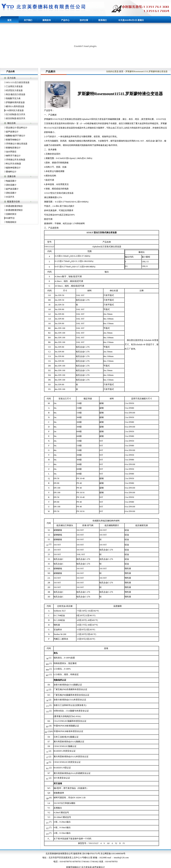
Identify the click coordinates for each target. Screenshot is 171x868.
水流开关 (10, 197)
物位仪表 (11, 123)
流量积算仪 (11, 214)
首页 (9, 20)
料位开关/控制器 (13, 164)
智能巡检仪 (11, 222)
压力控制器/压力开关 (16, 114)
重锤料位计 (11, 172)
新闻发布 (47, 20)
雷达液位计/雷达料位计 (17, 128)
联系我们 (103, 20)
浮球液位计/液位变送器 (17, 144)
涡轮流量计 (11, 193)
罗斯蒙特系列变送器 (15, 102)
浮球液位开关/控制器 (16, 160)
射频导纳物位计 (13, 140)
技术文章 (84, 20)
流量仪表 (11, 176)
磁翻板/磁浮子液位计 (16, 136)
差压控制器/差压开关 (16, 118)
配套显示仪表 (14, 202)
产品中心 (65, 20)
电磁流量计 (11, 181)
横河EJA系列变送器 (15, 106)
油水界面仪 (11, 152)
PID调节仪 (10, 218)
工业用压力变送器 (14, 86)
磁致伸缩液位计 (13, 168)
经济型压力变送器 (14, 90)
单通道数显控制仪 (14, 206)
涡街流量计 (11, 185)
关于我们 (28, 20)
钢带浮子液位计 (13, 156)
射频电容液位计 (13, 148)
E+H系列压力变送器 (14, 110)
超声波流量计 (12, 189)
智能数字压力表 (13, 98)
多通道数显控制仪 (14, 210)
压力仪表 (11, 78)
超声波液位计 (12, 132)
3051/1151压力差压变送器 (18, 82)
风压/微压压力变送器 (16, 94)
